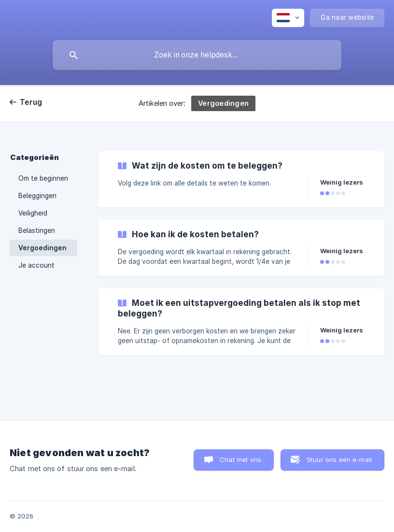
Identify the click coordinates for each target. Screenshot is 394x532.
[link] (241, 179)
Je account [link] (36, 265)
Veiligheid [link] (33, 213)
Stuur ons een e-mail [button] (339, 460)
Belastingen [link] (37, 230)
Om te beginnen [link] (43, 178)
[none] (288, 18)
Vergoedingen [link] (42, 248)
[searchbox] (197, 55)
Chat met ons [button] (240, 460)
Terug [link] (31, 102)
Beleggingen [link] (37, 196)
